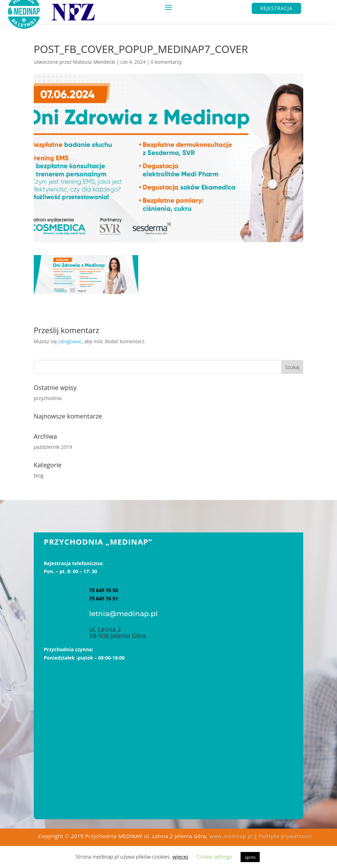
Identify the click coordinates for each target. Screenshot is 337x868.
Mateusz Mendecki (94, 62)
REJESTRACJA (276, 8)
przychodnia (48, 398)
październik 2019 (53, 447)
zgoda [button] (250, 857)
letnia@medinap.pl (123, 614)
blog (39, 475)
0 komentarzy (166, 62)
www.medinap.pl (231, 836)
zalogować (70, 341)
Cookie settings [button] (214, 857)
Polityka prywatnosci (285, 836)
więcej (180, 857)
